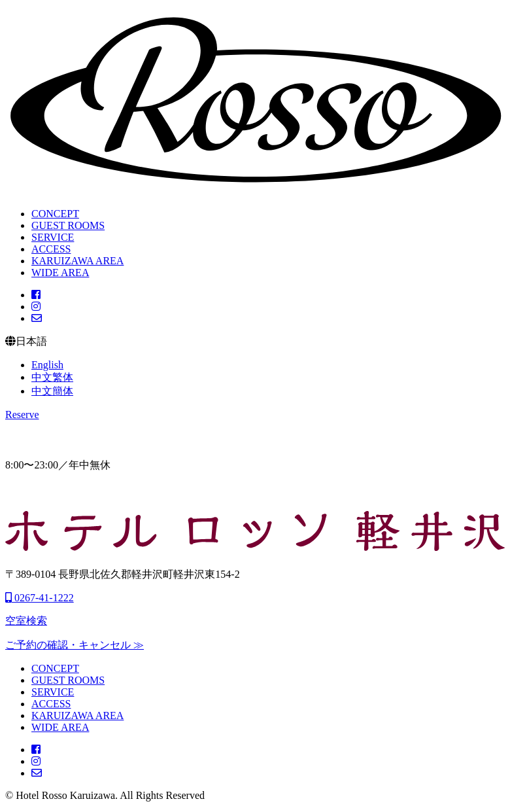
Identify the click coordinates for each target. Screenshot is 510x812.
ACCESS (51, 249)
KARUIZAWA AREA (77, 261)
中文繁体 (52, 377)
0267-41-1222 (40, 598)
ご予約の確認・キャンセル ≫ (75, 645)
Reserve (22, 415)
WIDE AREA (60, 273)
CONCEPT (55, 214)
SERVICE (53, 237)
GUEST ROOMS (68, 225)
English (47, 365)
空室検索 (26, 621)
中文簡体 (52, 391)
